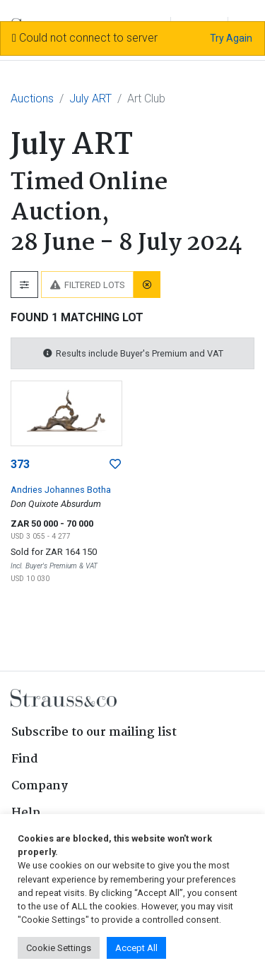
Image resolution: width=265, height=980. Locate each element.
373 (20, 464)
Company (40, 786)
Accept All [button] (136, 948)
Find (25, 759)
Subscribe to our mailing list (94, 733)
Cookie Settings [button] (59, 948)
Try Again (231, 38)
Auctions (32, 98)
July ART (90, 98)
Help (26, 813)
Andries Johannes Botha (61, 490)
